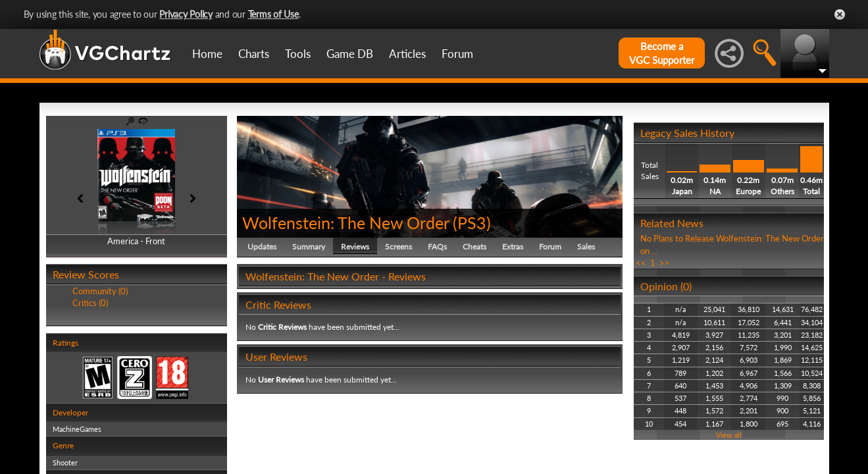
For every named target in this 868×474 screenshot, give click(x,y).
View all (729, 435)
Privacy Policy (186, 14)
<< (641, 263)
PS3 (472, 223)
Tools (298, 54)
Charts (254, 54)
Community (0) (100, 291)
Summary (309, 247)
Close (840, 14)
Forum (457, 54)
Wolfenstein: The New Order (345, 223)
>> (665, 263)
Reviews (355, 247)
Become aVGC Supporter (662, 53)
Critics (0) (90, 303)
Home (207, 54)
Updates (262, 247)
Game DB (350, 54)
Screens (398, 247)
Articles (407, 54)
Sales (586, 247)
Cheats (474, 247)
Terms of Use (273, 14)
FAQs (437, 247)
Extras (513, 247)
